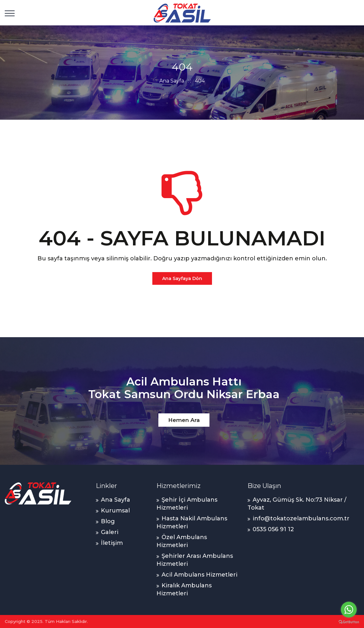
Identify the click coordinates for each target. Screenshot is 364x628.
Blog (108, 521)
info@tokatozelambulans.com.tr (301, 518)
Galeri (110, 532)
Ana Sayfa (172, 81)
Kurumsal (115, 511)
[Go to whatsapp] (349, 610)
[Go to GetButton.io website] (349, 622)
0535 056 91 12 (273, 529)
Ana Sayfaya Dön (182, 278)
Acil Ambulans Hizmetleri (199, 575)
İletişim (112, 543)
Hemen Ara (184, 420)
